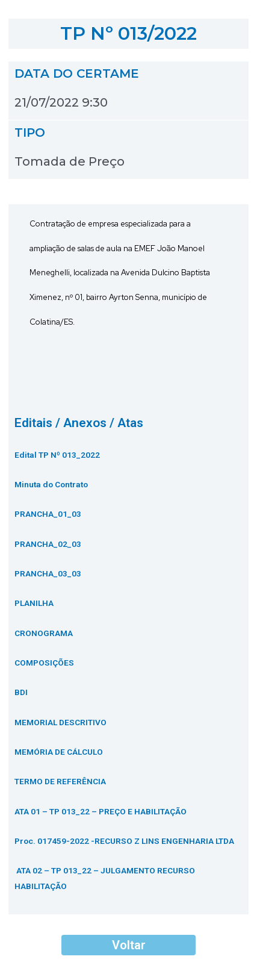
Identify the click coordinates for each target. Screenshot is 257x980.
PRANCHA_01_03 (48, 514)
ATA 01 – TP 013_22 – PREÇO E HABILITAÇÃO (101, 811)
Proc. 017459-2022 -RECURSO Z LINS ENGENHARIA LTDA (124, 841)
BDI (21, 692)
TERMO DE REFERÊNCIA (60, 781)
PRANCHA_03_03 (48, 573)
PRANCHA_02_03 (48, 544)
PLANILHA (34, 603)
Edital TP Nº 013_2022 (57, 455)
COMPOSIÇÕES (44, 663)
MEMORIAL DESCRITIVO (60, 722)
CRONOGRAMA (44, 633)
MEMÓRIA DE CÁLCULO (59, 752)
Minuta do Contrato (51, 484)
